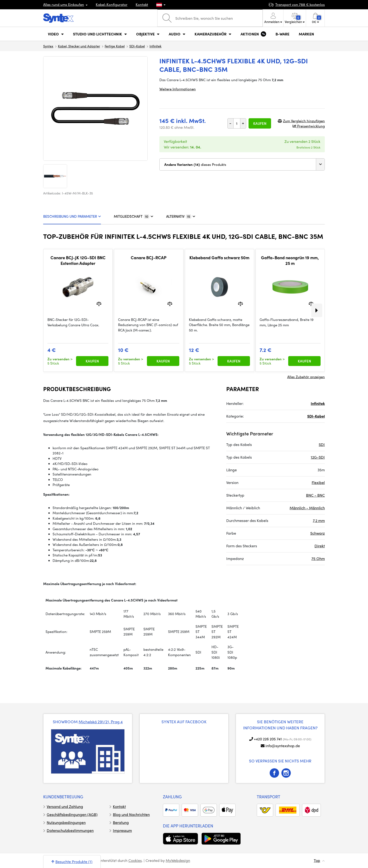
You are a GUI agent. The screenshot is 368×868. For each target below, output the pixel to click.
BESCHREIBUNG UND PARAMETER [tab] (72, 216)
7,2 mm (319, 520)
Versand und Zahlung (65, 806)
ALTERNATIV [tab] (181, 216)
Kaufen (260, 123)
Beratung (121, 822)
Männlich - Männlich (307, 508)
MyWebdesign (178, 860)
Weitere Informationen (178, 89)
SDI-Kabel (137, 46)
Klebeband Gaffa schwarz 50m (219, 258)
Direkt (320, 546)
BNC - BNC (315, 495)
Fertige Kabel (115, 46)
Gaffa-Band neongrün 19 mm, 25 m (290, 260)
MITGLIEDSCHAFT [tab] (134, 216)
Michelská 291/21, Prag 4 (101, 722)
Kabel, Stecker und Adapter (79, 46)
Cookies (135, 860)
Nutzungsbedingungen (66, 822)
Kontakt (142, 4)
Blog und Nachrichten (131, 814)
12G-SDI (318, 457)
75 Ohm (318, 558)
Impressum (122, 830)
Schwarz (318, 533)
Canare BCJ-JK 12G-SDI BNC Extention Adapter (78, 260)
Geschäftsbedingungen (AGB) (72, 814)
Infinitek (155, 46)
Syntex (48, 46)
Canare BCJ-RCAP (149, 258)
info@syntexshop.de (283, 746)
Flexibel (318, 482)
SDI (322, 444)
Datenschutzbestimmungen (70, 830)
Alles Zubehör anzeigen (306, 377)
